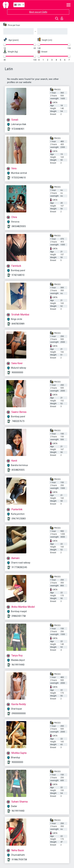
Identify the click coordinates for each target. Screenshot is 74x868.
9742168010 (18, 275)
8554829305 (18, 470)
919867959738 (19, 860)
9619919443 (18, 665)
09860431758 (19, 616)
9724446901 (18, 129)
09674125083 (19, 519)
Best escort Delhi (38, 12)
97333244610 (19, 178)
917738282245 (19, 567)
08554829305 (19, 226)
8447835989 (18, 324)
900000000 (17, 372)
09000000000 (19, 713)
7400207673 (18, 421)
